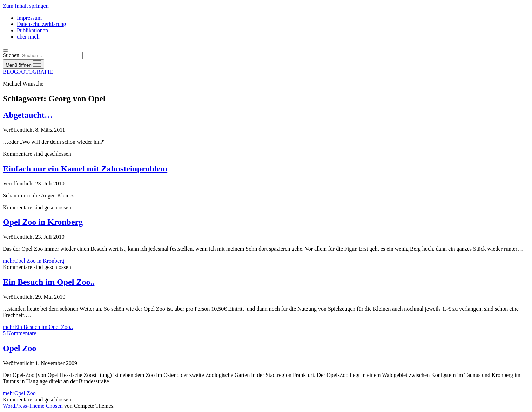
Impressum (29, 18)
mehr (33, 261)
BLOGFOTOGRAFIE (28, 72)
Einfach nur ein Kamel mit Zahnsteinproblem (85, 169)
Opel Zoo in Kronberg (43, 222)
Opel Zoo (19, 348)
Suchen (11, 55)
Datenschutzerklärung (41, 24)
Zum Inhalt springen (26, 6)
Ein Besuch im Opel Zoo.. (49, 282)
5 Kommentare (20, 333)
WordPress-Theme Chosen (33, 406)
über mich (28, 37)
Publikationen (32, 30)
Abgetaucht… (28, 115)
